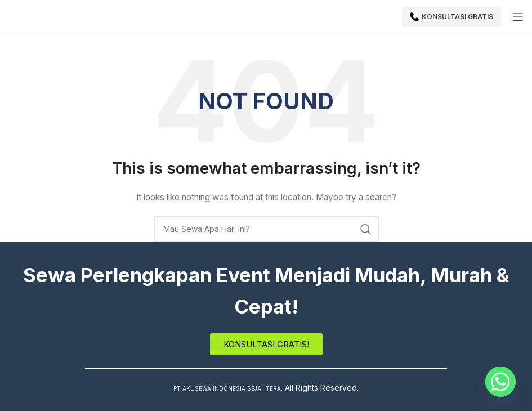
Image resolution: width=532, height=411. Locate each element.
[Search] (266, 229)
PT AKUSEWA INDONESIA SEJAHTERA (227, 388)
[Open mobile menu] (518, 17)
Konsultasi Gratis (451, 17)
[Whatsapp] (500, 382)
